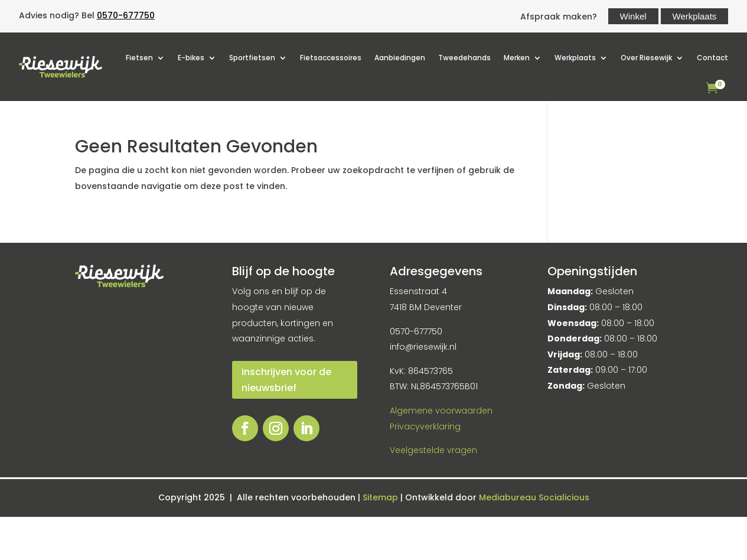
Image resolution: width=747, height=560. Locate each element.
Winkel (633, 16)
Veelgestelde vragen (433, 450)
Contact (712, 58)
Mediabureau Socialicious (534, 497)
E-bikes (191, 58)
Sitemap (381, 497)
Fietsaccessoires (331, 58)
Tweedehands (464, 58)
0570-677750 (126, 15)
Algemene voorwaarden (441, 411)
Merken (517, 58)
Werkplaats (695, 16)
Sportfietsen (252, 58)
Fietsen (139, 58)
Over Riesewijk (646, 58)
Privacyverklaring (425, 426)
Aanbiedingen (400, 58)
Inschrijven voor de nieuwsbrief (286, 380)
